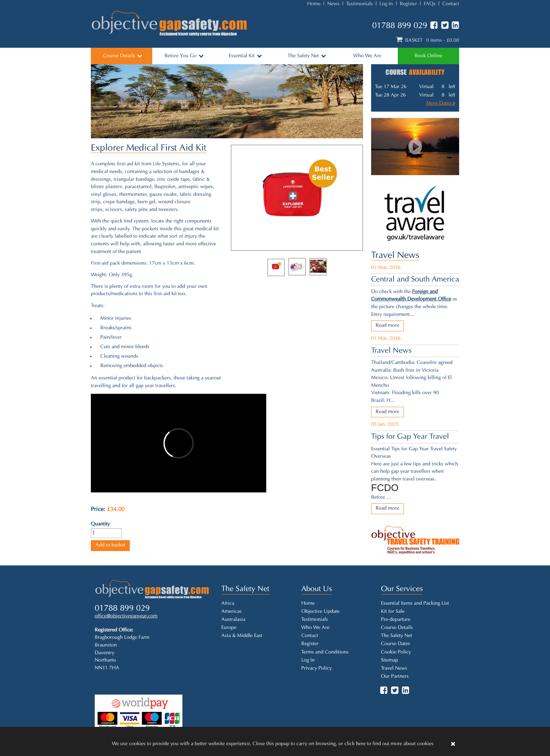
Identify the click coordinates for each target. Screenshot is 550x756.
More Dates (441, 103)
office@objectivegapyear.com (126, 616)
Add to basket (110, 545)
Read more (387, 326)
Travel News (395, 256)
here (361, 744)
